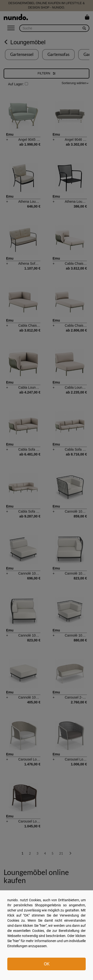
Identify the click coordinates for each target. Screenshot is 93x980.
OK (47, 964)
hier (43, 926)
